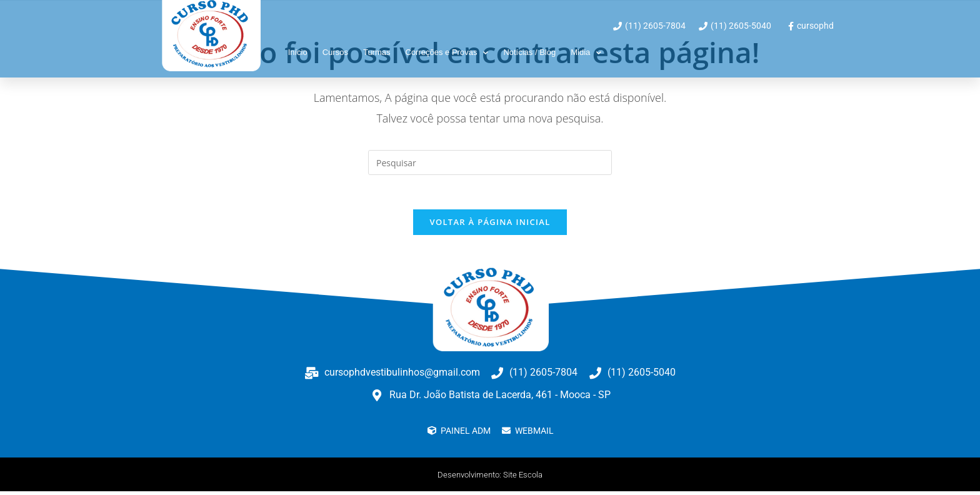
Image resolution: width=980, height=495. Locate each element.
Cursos (335, 52)
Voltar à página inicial (490, 226)
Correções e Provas (447, 52)
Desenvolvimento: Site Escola (490, 478)
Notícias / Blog (529, 52)
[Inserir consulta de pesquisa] (490, 162)
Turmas (377, 52)
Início (298, 52)
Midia (586, 52)
